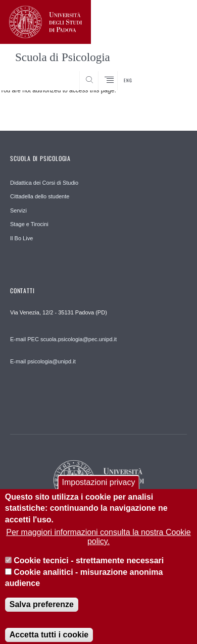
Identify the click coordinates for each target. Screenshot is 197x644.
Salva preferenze (42, 614)
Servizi (18, 210)
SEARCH (170, 72)
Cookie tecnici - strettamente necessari (89, 571)
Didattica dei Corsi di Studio (44, 183)
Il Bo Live (21, 238)
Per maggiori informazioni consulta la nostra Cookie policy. (98, 547)
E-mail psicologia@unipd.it (43, 361)
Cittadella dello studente (40, 196)
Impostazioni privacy (99, 492)
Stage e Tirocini (29, 224)
